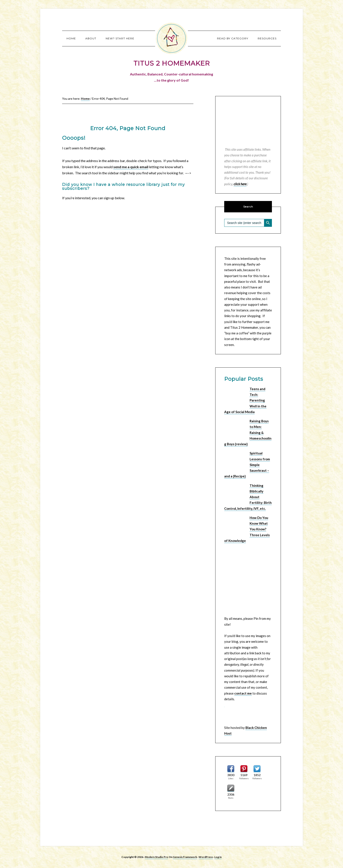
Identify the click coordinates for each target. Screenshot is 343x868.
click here (240, 184)
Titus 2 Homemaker (171, 38)
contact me (243, 693)
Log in (218, 857)
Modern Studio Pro (157, 857)
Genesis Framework (185, 857)
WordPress (206, 857)
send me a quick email (131, 167)
